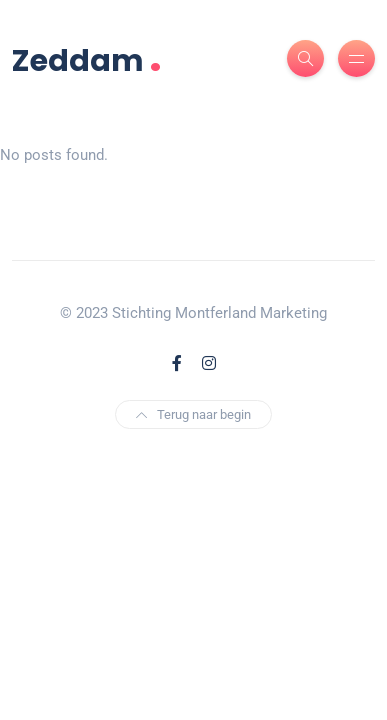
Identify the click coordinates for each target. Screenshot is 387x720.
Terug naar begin (193, 414)
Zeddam (87, 58)
